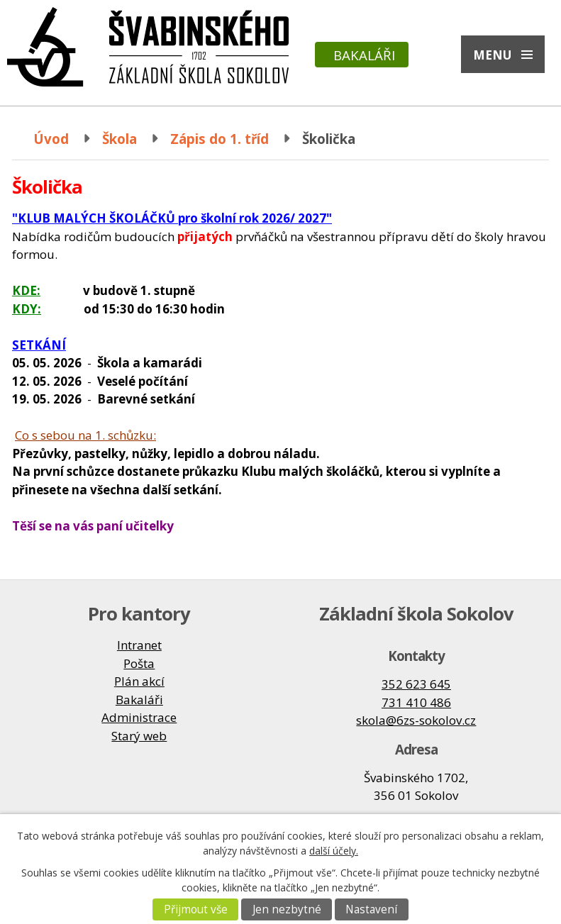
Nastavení (371, 909)
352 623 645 (416, 684)
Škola (120, 139)
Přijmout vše (196, 909)
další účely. (334, 851)
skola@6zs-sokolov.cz (416, 720)
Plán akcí (139, 681)
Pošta (139, 663)
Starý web (139, 736)
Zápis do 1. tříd (220, 139)
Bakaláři (364, 55)
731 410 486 (416, 702)
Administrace (139, 717)
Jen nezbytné (287, 909)
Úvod (51, 139)
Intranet (139, 645)
